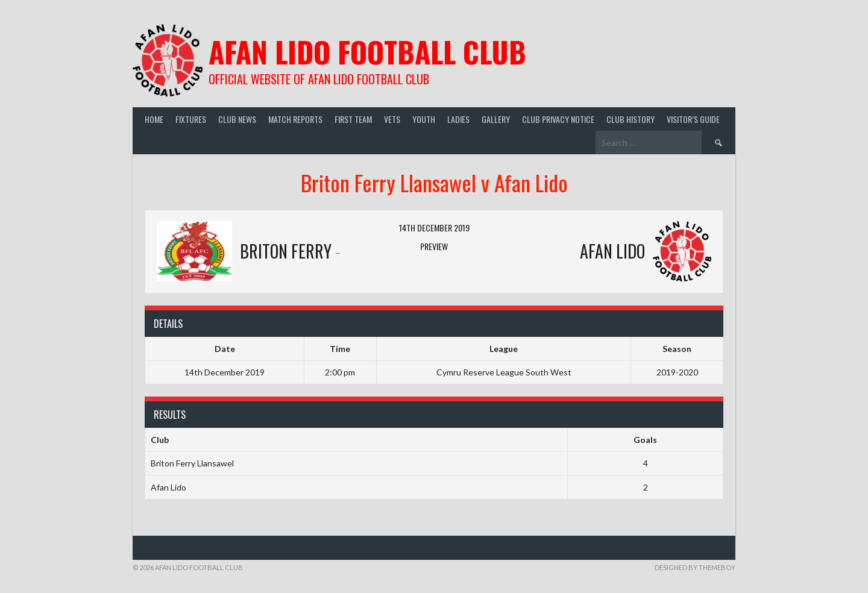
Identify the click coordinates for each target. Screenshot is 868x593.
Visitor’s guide (693, 119)
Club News (237, 119)
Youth (424, 119)
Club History (631, 119)
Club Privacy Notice (558, 119)
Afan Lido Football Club (367, 52)
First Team (353, 119)
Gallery (496, 119)
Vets (392, 119)
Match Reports (295, 119)
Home (154, 119)
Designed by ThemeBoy (695, 567)
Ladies (458, 119)
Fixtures (191, 119)
